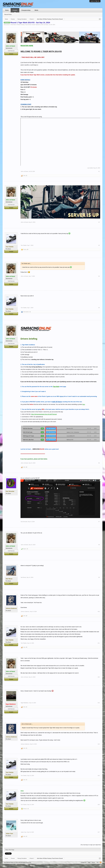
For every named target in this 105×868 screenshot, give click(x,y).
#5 (99, 308)
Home (7, 10)
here (84, 404)
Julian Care (24, 832)
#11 (99, 643)
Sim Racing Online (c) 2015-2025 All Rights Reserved (18, 862)
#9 (99, 577)
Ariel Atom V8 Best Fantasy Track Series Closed (23, 25)
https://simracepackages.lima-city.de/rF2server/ (44, 414)
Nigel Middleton (25, 703)
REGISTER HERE (27, 46)
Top (98, 862)
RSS (101, 862)
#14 (99, 744)
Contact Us (83, 862)
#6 (99, 463)
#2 (99, 222)
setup (22, 791)
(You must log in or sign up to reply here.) (91, 845)
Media (36, 10)
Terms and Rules (98, 866)
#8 (99, 545)
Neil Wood (23, 577)
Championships (26, 10)
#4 (99, 276)
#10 (99, 612)
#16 (99, 805)
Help (89, 862)
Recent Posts (8, 14)
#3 (99, 245)
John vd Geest (45, 25)
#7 (99, 522)
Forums (15, 10)
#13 (99, 703)
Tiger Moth (56, 387)
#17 (99, 832)
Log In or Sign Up (95, 1)
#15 (99, 776)
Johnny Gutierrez (25, 612)
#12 (99, 677)
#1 (99, 171)
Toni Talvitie (24, 245)
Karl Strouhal (24, 522)
